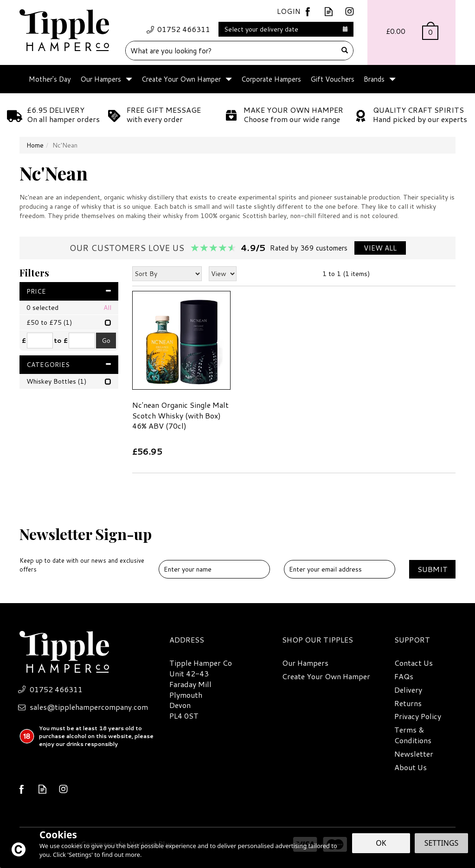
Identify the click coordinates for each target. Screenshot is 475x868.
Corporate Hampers (271, 79)
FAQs (404, 676)
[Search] (231, 51)
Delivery (408, 690)
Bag (411, 32)
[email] (340, 569)
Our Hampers (305, 663)
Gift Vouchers (332, 79)
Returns (408, 703)
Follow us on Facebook (308, 11)
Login (289, 11)
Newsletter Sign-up (86, 549)
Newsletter (414, 754)
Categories (69, 365)
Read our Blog (329, 11)
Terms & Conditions (413, 735)
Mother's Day (50, 79)
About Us (411, 767)
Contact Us (414, 663)
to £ (61, 341)
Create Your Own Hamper (326, 676)
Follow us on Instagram (350, 11)
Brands (374, 79)
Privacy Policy (418, 716)
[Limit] (223, 274)
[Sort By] (167, 274)
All (107, 308)
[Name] (214, 569)
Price (69, 291)
